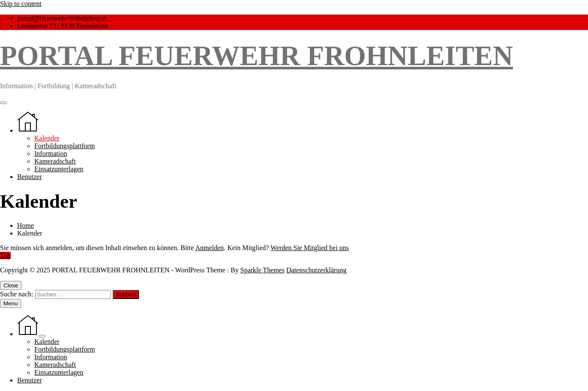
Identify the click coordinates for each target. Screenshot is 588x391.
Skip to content (21, 4)
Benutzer (30, 177)
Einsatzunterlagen (59, 169)
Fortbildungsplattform (64, 146)
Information (51, 154)
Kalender (47, 138)
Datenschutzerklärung (316, 270)
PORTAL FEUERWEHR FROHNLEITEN (256, 56)
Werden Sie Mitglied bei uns (310, 248)
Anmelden (209, 248)
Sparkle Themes (262, 270)
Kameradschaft (55, 161)
